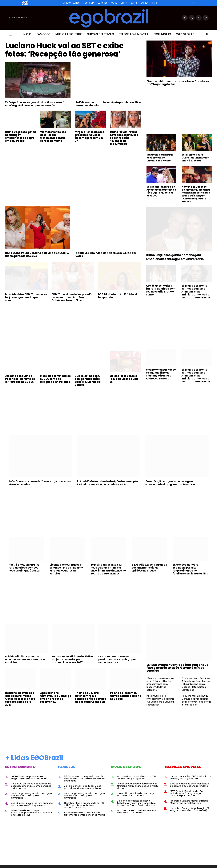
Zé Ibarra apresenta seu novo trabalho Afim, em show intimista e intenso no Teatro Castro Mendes (196, 292)
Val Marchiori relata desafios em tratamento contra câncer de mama (53, 136)
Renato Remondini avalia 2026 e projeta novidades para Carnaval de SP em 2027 (72, 659)
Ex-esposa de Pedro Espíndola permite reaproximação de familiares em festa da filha (190, 569)
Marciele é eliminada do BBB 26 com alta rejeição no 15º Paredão (55, 379)
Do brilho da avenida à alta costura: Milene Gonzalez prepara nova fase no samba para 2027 (20, 699)
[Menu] (11, 34)
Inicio (27, 34)
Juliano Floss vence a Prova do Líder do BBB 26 (124, 379)
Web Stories (185, 34)
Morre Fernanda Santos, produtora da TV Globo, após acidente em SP (117, 659)
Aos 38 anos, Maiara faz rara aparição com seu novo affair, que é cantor (161, 290)
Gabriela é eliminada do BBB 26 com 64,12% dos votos (106, 255)
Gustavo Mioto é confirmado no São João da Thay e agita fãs (178, 83)
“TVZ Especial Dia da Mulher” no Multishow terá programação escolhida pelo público (187, 793)
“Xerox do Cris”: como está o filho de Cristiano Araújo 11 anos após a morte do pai (138, 786)
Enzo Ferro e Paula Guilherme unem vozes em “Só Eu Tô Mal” (195, 158)
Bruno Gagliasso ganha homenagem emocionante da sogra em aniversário (21, 136)
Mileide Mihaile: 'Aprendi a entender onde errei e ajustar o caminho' (25, 659)
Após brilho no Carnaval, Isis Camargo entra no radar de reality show (56, 697)
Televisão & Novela (134, 34)
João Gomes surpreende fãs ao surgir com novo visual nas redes (40, 483)
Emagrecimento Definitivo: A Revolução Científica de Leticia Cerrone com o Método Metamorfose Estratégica (196, 684)
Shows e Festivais (101, 34)
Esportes (103, 3)
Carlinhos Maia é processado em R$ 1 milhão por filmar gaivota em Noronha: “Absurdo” (85, 805)
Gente (114, 3)
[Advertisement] (73, 170)
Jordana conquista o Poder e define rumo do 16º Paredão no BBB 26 (20, 379)
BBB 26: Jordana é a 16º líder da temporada (118, 296)
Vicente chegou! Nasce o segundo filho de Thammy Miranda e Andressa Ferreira (161, 374)
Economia (89, 3)
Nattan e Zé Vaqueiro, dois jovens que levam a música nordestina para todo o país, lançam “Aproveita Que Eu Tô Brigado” (196, 194)
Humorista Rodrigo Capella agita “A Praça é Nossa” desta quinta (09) (190, 809)
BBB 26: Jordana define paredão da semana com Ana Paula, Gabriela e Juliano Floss (72, 297)
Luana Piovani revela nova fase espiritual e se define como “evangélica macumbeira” (124, 138)
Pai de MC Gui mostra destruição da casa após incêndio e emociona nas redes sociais (108, 483)
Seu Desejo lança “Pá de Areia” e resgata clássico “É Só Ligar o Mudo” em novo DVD (161, 191)
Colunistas (162, 34)
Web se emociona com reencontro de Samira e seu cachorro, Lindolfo (190, 785)
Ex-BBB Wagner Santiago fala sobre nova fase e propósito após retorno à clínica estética (177, 668)
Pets (155, 3)
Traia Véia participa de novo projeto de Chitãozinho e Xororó (160, 158)
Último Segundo (71, 3)
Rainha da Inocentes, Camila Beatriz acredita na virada (126, 696)
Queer (134, 3)
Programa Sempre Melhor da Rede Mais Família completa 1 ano (189, 802)
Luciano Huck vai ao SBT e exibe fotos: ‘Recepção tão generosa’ (64, 50)
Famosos (43, 34)
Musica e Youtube (69, 34)
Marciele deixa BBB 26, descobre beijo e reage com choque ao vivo (26, 297)
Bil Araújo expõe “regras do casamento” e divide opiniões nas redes (149, 568)
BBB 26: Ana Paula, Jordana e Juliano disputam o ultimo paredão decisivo (37, 255)
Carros (145, 3)
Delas (124, 3)
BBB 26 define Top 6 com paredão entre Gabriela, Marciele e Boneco (88, 380)
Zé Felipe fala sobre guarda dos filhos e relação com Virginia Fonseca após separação (36, 104)
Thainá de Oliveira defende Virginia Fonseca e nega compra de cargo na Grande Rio (91, 697)
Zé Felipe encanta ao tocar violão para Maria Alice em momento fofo (108, 104)
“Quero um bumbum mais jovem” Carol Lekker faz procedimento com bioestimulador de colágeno (160, 684)
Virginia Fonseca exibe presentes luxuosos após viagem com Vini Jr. (90, 136)
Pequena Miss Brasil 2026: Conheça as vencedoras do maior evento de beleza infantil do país (196, 700)
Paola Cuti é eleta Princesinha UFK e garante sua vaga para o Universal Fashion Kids (160, 700)
